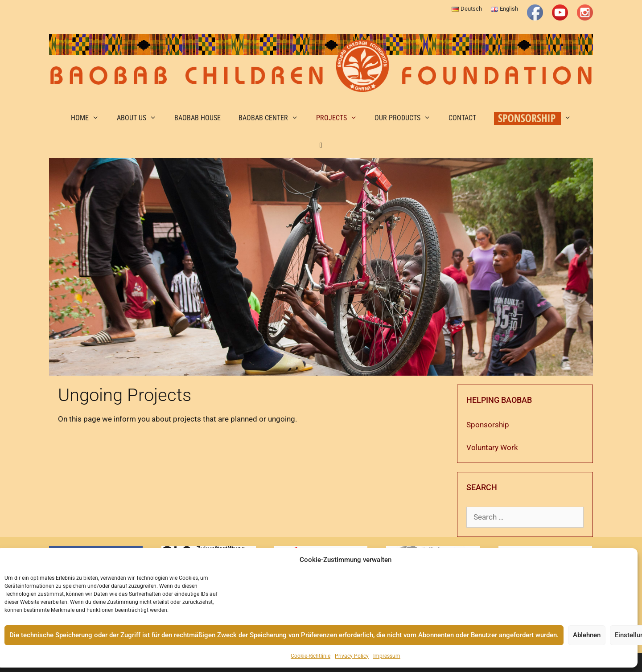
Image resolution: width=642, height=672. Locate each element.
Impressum (387, 656)
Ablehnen (587, 635)
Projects (341, 118)
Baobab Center (273, 118)
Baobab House (198, 118)
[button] (321, 145)
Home (89, 118)
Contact (462, 118)
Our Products (407, 118)
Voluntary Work (492, 447)
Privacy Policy (352, 656)
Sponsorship (488, 425)
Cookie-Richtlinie (311, 656)
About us (141, 118)
